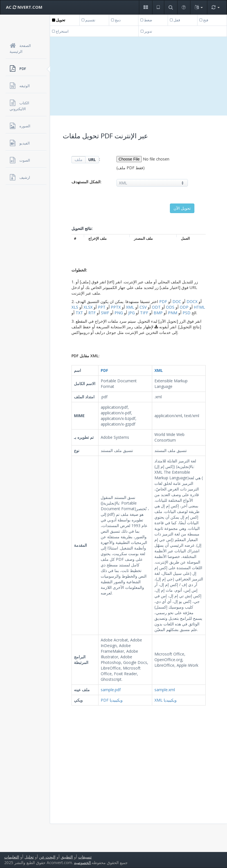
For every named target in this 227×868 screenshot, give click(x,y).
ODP (184, 307)
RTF (92, 313)
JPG (132, 313)
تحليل (29, 857)
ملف (78, 160)
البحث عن (47, 857)
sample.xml (165, 690)
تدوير (146, 31)
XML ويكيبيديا (166, 700)
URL (92, 160)
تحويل (59, 20)
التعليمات (12, 857)
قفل (175, 20)
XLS (75, 307)
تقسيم (88, 20)
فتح (204, 20)
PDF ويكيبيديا (112, 700)
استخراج (60, 31)
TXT (79, 313)
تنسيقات (85, 857)
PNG (119, 313)
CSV (143, 307)
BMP (158, 313)
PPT (102, 307)
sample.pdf (111, 690)
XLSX (88, 307)
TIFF (144, 313)
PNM (173, 313)
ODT (156, 307)
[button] (146, 7)
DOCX (192, 301)
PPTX (116, 307)
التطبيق (67, 857)
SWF (105, 313)
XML (130, 307)
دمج (116, 20)
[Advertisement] (139, 76)
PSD (186, 313)
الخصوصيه (82, 863)
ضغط (146, 20)
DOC (177, 301)
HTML (199, 307)
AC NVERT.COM (24, 7)
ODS (170, 307)
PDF (163, 301)
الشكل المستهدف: (86, 182)
